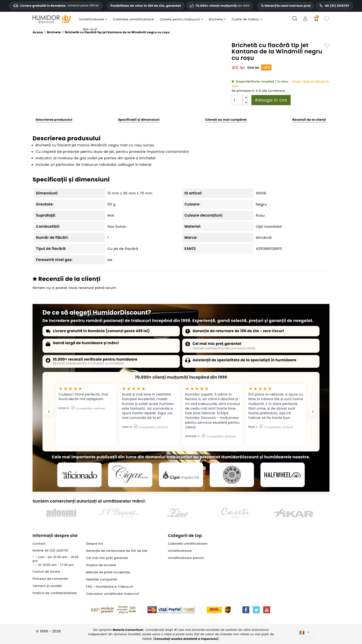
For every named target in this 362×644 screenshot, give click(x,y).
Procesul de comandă (50, 579)
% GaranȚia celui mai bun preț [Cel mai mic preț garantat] (286, 6)
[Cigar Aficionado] (79, 475)
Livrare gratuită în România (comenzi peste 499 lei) (101, 331)
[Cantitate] (237, 100)
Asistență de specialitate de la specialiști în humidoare (244, 360)
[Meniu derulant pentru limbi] (305, 632)
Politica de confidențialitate (55, 593)
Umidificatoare (180, 551)
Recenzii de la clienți (309, 120)
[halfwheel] (283, 475)
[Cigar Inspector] (181, 475)
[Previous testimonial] (49, 412)
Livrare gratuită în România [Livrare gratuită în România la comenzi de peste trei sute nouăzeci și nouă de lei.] (56, 6)
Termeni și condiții (47, 586)
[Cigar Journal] (130, 475)
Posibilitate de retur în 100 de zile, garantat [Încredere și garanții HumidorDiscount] (146, 6)
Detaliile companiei (102, 579)
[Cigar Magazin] (232, 475)
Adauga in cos (271, 100)
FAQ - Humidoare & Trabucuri (110, 587)
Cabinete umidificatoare (188, 544)
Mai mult (90, 29)
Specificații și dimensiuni (139, 120)
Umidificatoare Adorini (186, 558)
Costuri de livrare (46, 572)
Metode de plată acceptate (108, 572)
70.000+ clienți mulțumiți (222, 6)
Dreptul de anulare (101, 565)
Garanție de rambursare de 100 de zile (117, 551)
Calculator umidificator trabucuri (113, 594)
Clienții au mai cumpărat (226, 120)
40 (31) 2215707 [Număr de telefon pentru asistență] (334, 6)
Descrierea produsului (54, 120)
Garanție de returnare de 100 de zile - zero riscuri (238, 331)
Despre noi (95, 544)
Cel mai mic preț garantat (217, 344)
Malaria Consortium (128, 630)
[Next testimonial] (313, 412)
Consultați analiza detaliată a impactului (186, 639)
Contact (39, 544)
